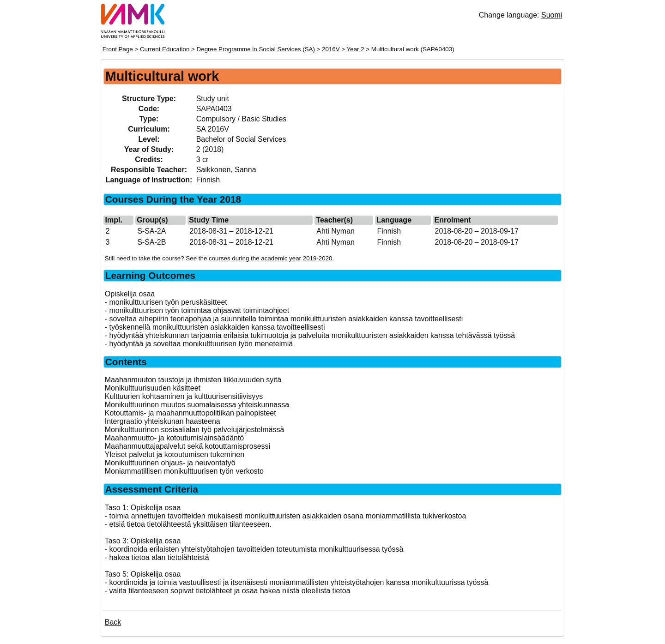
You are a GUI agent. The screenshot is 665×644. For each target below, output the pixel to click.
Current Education (165, 49)
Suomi (552, 15)
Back (113, 622)
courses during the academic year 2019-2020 (270, 258)
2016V (331, 49)
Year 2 (356, 49)
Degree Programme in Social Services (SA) (256, 49)
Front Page (118, 49)
